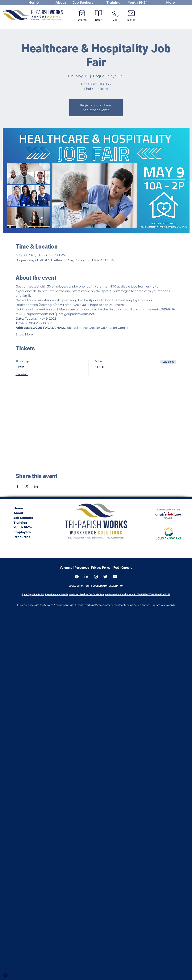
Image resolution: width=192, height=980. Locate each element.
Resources (22, 537)
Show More (24, 334)
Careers (126, 568)
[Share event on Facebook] (17, 486)
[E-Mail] (131, 15)
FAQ (117, 568)
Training (20, 523)
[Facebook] (77, 577)
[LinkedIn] (86, 577)
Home (18, 508)
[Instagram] (96, 577)
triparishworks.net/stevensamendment (97, 605)
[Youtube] (115, 577)
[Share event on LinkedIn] (36, 486)
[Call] (115, 15)
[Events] (82, 15)
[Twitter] (105, 577)
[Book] (99, 15)
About (18, 513)
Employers (22, 532)
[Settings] (6, 975)
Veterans (66, 568)
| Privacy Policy (100, 568)
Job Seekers (23, 518)
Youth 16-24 (23, 527)
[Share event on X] (27, 486)
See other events (96, 110)
